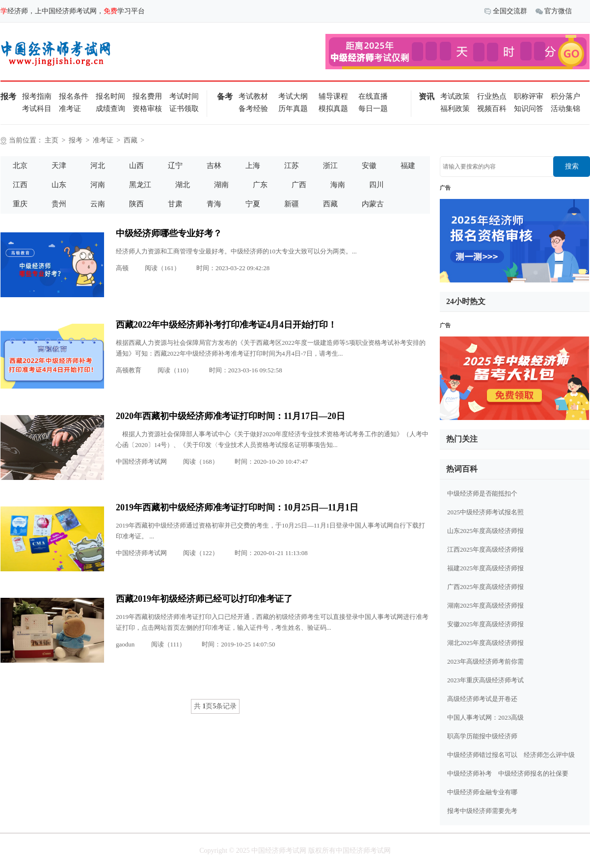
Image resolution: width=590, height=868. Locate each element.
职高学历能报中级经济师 (482, 736)
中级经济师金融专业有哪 (482, 792)
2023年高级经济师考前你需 (485, 661)
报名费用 (147, 96)
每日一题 (373, 109)
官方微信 (554, 12)
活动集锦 (565, 109)
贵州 (59, 204)
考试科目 (37, 109)
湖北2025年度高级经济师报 (485, 643)
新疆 (292, 204)
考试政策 (455, 96)
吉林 (214, 166)
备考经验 (253, 109)
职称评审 (529, 96)
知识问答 (529, 109)
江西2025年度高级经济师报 (485, 549)
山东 (59, 185)
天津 (59, 166)
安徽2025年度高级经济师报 (485, 624)
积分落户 (565, 96)
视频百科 (492, 109)
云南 (98, 204)
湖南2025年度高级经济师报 (485, 605)
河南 (98, 185)
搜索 (572, 166)
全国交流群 (506, 12)
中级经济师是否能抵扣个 (482, 493)
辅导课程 (333, 96)
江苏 (292, 166)
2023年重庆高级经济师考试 (485, 680)
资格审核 (147, 109)
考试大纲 (293, 96)
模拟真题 (333, 109)
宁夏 (253, 204)
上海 (253, 166)
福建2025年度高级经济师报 (485, 568)
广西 (299, 185)
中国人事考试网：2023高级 (485, 717)
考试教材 (253, 96)
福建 (408, 166)
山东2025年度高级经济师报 (485, 531)
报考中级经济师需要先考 (482, 811)
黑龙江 (140, 185)
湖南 (221, 185)
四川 (376, 185)
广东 (260, 185)
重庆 (20, 204)
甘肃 (175, 204)
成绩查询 (110, 109)
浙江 (330, 166)
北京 (20, 166)
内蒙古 (373, 204)
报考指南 (37, 96)
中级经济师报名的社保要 (533, 773)
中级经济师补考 (469, 773)
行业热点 (492, 96)
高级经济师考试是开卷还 (482, 699)
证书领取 (184, 109)
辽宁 (175, 166)
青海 (214, 204)
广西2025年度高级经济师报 (485, 587)
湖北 (183, 185)
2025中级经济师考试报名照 (485, 512)
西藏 (131, 140)
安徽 (369, 166)
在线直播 (373, 96)
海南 (338, 185)
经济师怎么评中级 (549, 755)
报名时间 (110, 96)
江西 (20, 185)
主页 (52, 140)
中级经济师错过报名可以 (482, 755)
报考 (76, 140)
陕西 (136, 204)
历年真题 (293, 109)
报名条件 (74, 96)
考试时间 (184, 96)
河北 (98, 166)
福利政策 (455, 109)
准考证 (70, 109)
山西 (136, 166)
